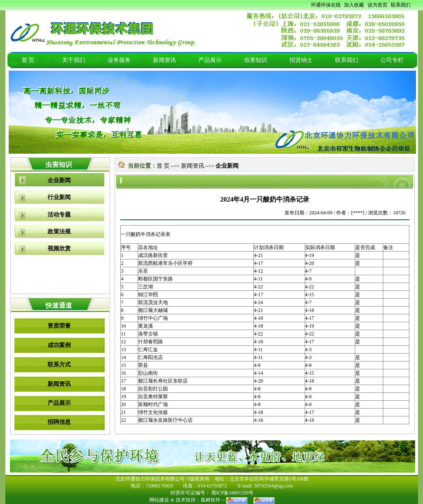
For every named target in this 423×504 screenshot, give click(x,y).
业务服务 (119, 60)
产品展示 (210, 60)
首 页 (28, 60)
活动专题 (59, 215)
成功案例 (59, 345)
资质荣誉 (59, 326)
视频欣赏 (59, 248)
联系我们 (347, 60)
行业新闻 (59, 197)
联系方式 (59, 365)
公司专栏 (392, 60)
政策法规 (59, 232)
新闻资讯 (165, 60)
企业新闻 (59, 180)
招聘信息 (59, 422)
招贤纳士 (301, 60)
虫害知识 (256, 60)
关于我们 (74, 60)
